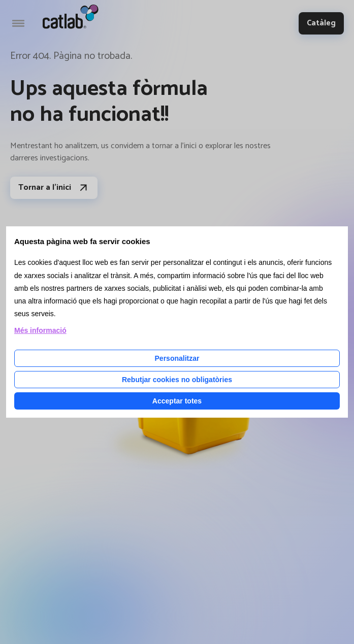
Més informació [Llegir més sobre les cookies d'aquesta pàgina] (40, 330)
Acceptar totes (177, 401)
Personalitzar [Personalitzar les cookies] (177, 358)
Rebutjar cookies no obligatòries (177, 380)
